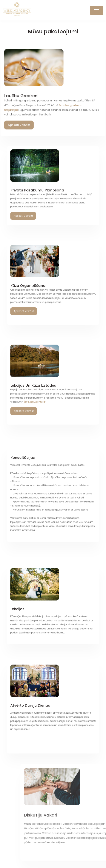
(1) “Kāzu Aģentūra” (43, 394)
